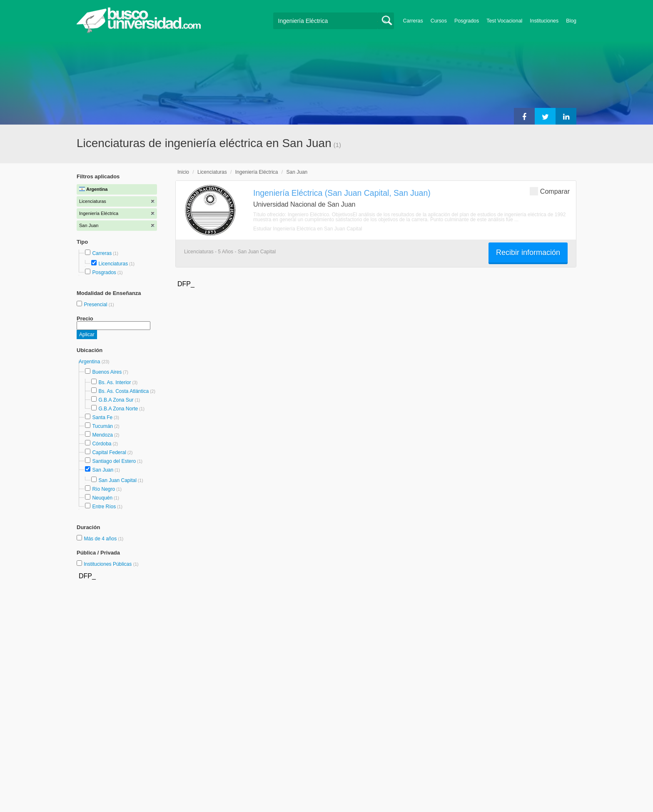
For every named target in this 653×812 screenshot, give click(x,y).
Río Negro (103, 489)
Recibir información (528, 252)
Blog (571, 21)
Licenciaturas (113, 264)
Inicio (183, 172)
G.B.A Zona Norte (118, 409)
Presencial (96, 305)
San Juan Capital (117, 480)
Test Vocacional (504, 21)
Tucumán (102, 426)
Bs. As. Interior (115, 382)
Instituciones (544, 21)
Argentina (90, 362)
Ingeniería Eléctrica (257, 172)
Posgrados (467, 21)
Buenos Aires (107, 372)
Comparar (550, 191)
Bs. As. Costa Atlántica (123, 391)
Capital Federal (109, 452)
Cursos (439, 21)
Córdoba (102, 444)
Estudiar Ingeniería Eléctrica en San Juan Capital (308, 229)
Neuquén (102, 498)
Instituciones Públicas (111, 564)
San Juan (103, 470)
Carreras (413, 21)
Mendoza (102, 435)
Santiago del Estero (114, 461)
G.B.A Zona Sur (116, 400)
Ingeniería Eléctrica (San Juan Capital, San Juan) (342, 193)
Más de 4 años (101, 539)
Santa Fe (102, 417)
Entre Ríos (104, 507)
